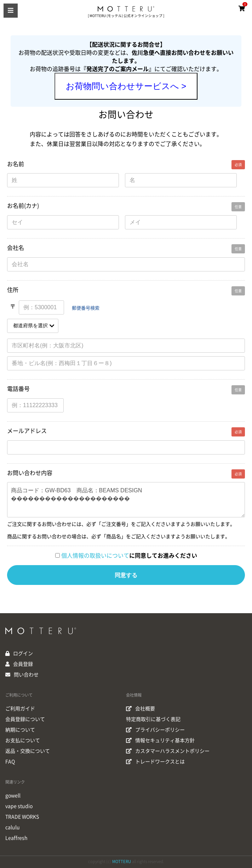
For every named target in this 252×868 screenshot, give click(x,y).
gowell (13, 796)
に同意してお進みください (129, 556)
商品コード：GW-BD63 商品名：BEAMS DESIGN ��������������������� (126, 500)
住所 (13, 290)
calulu (13, 827)
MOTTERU (122, 861)
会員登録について (25, 719)
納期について (20, 730)
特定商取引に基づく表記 (153, 719)
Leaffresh (16, 838)
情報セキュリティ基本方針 (160, 740)
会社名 (16, 248)
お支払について (23, 740)
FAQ (10, 762)
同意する (126, 575)
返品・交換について (28, 751)
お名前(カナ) (23, 206)
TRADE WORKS (22, 817)
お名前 (16, 164)
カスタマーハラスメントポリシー (168, 751)
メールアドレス (27, 431)
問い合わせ (26, 675)
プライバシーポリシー (155, 730)
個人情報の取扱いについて (95, 556)
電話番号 (18, 389)
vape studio (19, 806)
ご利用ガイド (20, 709)
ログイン (23, 653)
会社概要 (141, 709)
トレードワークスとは (155, 762)
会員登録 (23, 664)
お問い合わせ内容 (30, 473)
